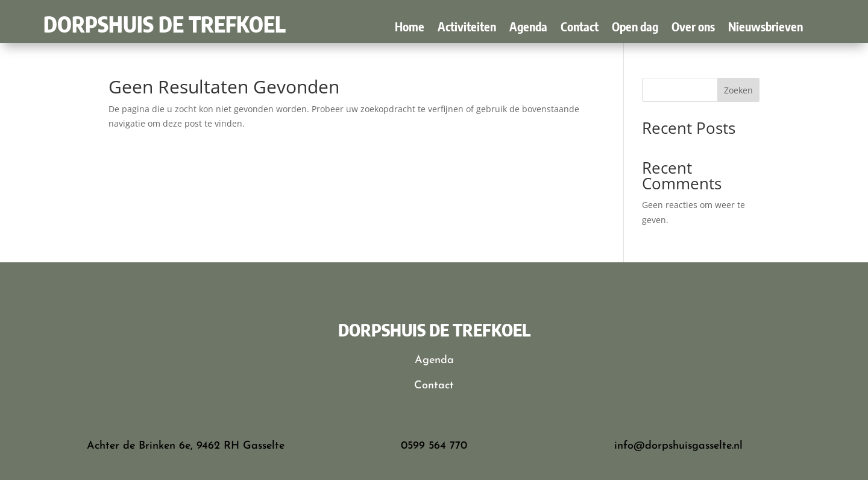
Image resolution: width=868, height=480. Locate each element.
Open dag (635, 28)
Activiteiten (467, 28)
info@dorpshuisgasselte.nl (678, 446)
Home (410, 28)
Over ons (693, 28)
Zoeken (738, 90)
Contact (580, 28)
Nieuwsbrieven (766, 28)
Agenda (528, 28)
